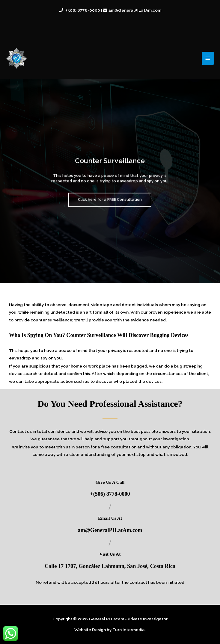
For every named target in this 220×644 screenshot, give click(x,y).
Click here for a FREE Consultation (110, 204)
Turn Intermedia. (129, 630)
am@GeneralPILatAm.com (110, 530)
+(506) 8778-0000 (110, 494)
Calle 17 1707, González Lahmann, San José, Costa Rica (110, 566)
